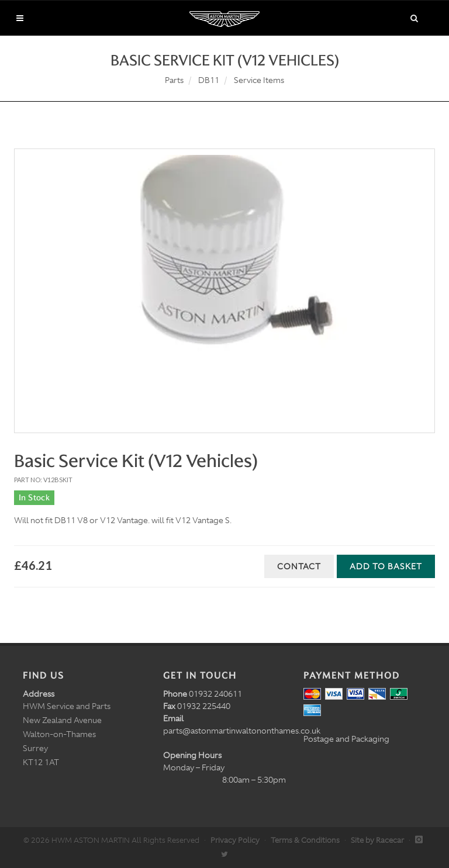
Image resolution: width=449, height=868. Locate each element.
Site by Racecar (377, 840)
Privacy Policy (235, 840)
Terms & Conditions (305, 840)
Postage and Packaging (346, 739)
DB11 (209, 80)
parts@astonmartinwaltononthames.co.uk (242, 731)
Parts (174, 80)
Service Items (259, 80)
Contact (299, 566)
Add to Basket (386, 566)
